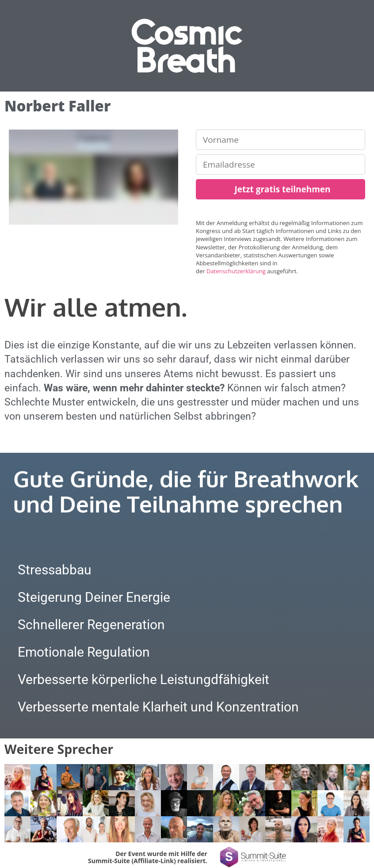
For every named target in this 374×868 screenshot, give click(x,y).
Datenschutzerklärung (236, 271)
